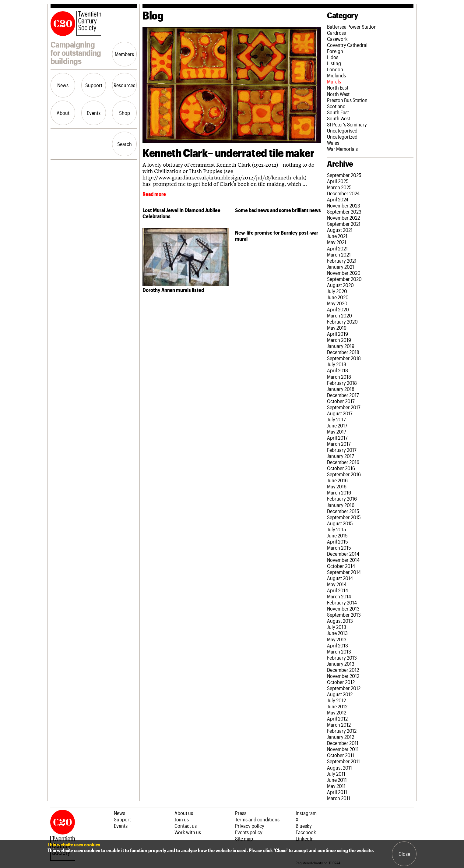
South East (338, 112)
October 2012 (341, 682)
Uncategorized (342, 136)
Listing (334, 63)
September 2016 (344, 474)
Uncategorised (342, 130)
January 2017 (341, 456)
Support (94, 85)
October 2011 (341, 755)
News (63, 85)
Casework (337, 39)
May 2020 (337, 303)
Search (125, 144)
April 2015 (337, 541)
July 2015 (337, 529)
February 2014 (342, 602)
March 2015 (339, 547)
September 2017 (344, 407)
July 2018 (337, 364)
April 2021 (337, 248)
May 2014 (337, 584)
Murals (334, 81)
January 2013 (341, 664)
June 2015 (337, 535)
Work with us (188, 832)
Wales (333, 143)
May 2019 (337, 328)
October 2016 (341, 468)
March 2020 (339, 315)
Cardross (336, 33)
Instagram (306, 813)
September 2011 (343, 761)
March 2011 (339, 798)
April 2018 (337, 370)
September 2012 (344, 688)
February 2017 (342, 450)
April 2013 (337, 645)
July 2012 (336, 700)
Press (241, 813)
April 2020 (338, 309)
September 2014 (344, 572)
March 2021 (339, 254)
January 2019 (341, 346)
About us (184, 813)
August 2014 (340, 578)
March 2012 (339, 725)
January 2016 (341, 505)
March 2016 (339, 492)
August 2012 (340, 694)
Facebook (306, 832)
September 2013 (344, 615)
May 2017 (337, 431)
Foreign (335, 51)
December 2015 (343, 511)
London (335, 69)
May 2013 (337, 639)
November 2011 (343, 749)
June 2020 (338, 297)
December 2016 (343, 462)
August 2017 (340, 413)
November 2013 (343, 608)
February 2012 (342, 731)
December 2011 (343, 743)
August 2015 (340, 523)
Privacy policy (250, 826)
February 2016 (342, 498)
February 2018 (342, 383)
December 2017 (343, 395)
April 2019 (337, 334)
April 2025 (338, 181)
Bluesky (304, 826)
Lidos (333, 57)
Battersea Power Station (352, 27)
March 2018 (339, 377)
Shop (125, 113)
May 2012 (337, 712)
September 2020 (344, 279)
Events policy (249, 832)
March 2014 (339, 596)
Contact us (186, 826)
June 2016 (337, 480)
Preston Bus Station (347, 100)
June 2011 (337, 780)
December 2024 (343, 193)
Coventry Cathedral (347, 45)
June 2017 (337, 425)
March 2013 (339, 651)
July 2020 (337, 291)
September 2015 (344, 517)
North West (338, 94)
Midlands (336, 75)
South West (339, 118)
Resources (124, 85)
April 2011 (337, 792)
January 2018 (341, 389)
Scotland (336, 106)
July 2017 (336, 419)
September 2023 (344, 211)
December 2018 (343, 352)
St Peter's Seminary (347, 124)
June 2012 (337, 706)
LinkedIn (305, 838)
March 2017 (339, 444)
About (63, 113)
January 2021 (341, 267)
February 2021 (342, 260)
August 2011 (339, 767)
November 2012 (343, 676)
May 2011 (336, 786)
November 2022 (343, 218)
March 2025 (339, 187)
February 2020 (342, 321)
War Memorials (342, 149)
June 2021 (337, 236)
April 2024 (338, 199)
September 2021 (344, 224)
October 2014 (341, 566)
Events (94, 113)
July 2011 (336, 774)
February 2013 (342, 657)
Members (124, 54)
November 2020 (344, 273)
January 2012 (341, 737)
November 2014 (343, 560)
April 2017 (337, 438)
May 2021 (337, 242)
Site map (244, 838)
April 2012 (337, 718)
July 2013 (337, 627)
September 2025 (344, 175)
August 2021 (340, 230)
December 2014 (343, 554)
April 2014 (337, 590)
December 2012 (343, 670)
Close (404, 854)
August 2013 (340, 621)
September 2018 (344, 358)
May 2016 (337, 486)
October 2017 (341, 401)
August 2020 (340, 285)
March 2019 (339, 340)
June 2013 (337, 633)
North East (338, 87)
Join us (182, 819)
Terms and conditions (257, 819)
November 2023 (344, 205)
